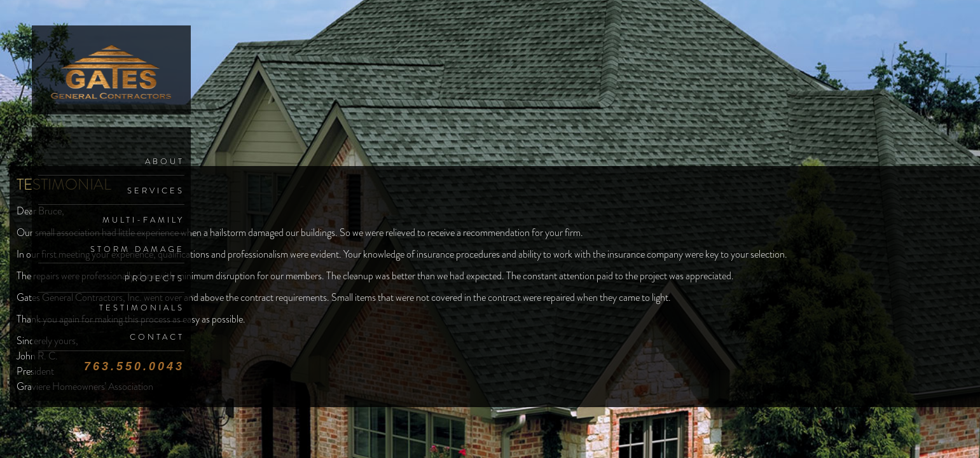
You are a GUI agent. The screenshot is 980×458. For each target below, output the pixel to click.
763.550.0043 (134, 366)
